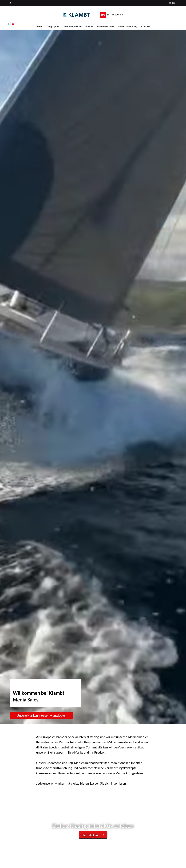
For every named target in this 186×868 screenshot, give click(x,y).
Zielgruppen (53, 26)
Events (89, 26)
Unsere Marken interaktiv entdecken (42, 715)
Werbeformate (106, 26)
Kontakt (146, 26)
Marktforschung (128, 26)
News (39, 26)
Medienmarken (73, 26)
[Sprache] (173, 3)
